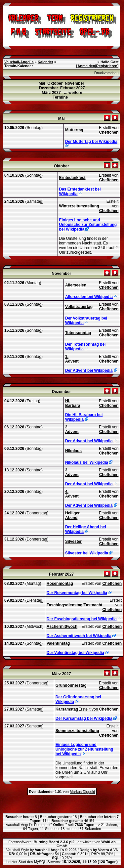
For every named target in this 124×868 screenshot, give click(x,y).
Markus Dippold (82, 792)
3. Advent (72, 472)
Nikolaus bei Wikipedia (87, 462)
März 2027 (51, 93)
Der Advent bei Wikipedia (89, 370)
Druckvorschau (106, 73)
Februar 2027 (73, 88)
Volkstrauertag (79, 307)
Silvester (73, 542)
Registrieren (107, 66)
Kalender (45, 62)
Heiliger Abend (72, 515)
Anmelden (86, 66)
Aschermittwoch (62, 627)
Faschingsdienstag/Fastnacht (75, 605)
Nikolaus (73, 451)
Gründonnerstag (71, 685)
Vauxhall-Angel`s (19, 62)
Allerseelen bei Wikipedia (89, 297)
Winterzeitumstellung (79, 206)
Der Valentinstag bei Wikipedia (75, 653)
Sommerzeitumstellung (77, 731)
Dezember (48, 88)
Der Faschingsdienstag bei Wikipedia (82, 619)
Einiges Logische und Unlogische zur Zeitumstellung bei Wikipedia (88, 225)
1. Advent (72, 359)
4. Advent (72, 494)
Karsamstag (67, 709)
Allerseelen (76, 285)
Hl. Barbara (73, 403)
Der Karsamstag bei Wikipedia (84, 718)
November (75, 83)
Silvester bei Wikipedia (87, 553)
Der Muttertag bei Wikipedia (91, 142)
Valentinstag (58, 643)
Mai (42, 83)
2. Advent (72, 429)
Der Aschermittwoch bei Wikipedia (79, 636)
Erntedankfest (72, 178)
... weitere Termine (67, 95)
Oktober (55, 83)
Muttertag (74, 130)
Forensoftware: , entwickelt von (62, 844)
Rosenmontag (60, 584)
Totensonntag (78, 333)
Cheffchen (109, 132)
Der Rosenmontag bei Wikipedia (77, 593)
